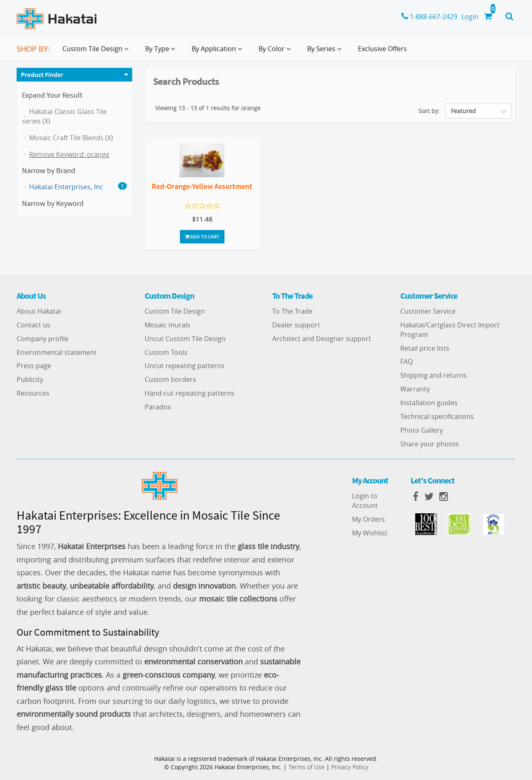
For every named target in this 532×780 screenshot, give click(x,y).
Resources (33, 393)
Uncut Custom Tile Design (185, 339)
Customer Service (428, 311)
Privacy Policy (350, 767)
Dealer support (296, 325)
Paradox (158, 407)
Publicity (30, 379)
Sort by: (429, 111)
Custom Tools (166, 352)
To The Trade (292, 311)
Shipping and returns (433, 375)
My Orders (368, 519)
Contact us (33, 325)
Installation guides (429, 403)
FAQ (406, 362)
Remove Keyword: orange (69, 154)
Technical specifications (437, 416)
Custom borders (170, 379)
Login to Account (365, 501)
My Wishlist (370, 533)
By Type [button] (162, 52)
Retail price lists (425, 348)
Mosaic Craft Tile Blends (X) (71, 138)
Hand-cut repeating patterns (190, 393)
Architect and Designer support (322, 339)
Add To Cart (202, 236)
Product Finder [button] (42, 74)
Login (470, 17)
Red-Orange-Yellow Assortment (202, 186)
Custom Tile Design (175, 311)
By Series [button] (326, 52)
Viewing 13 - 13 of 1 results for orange (208, 108)
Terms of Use (307, 767)
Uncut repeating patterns (185, 366)
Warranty (415, 389)
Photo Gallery (422, 430)
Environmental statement (57, 352)
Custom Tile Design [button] (97, 52)
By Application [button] (218, 52)
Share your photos (430, 444)
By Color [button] (276, 52)
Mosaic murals (167, 325)
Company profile (43, 339)
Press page (34, 366)
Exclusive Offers (382, 49)
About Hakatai (39, 311)
